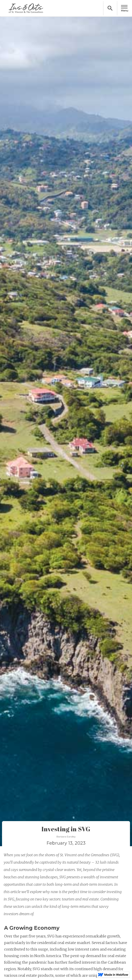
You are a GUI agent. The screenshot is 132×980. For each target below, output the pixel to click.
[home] (24, 8)
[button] (125, 8)
